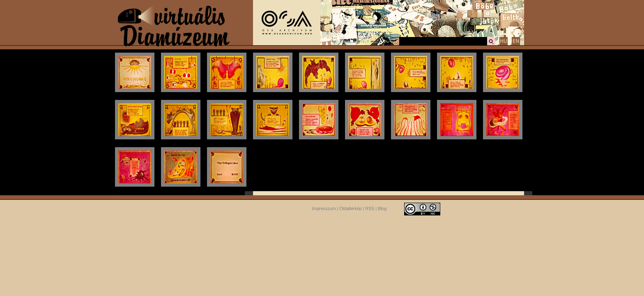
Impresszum (324, 208)
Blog (382, 208)
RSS (370, 208)
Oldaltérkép (351, 208)
